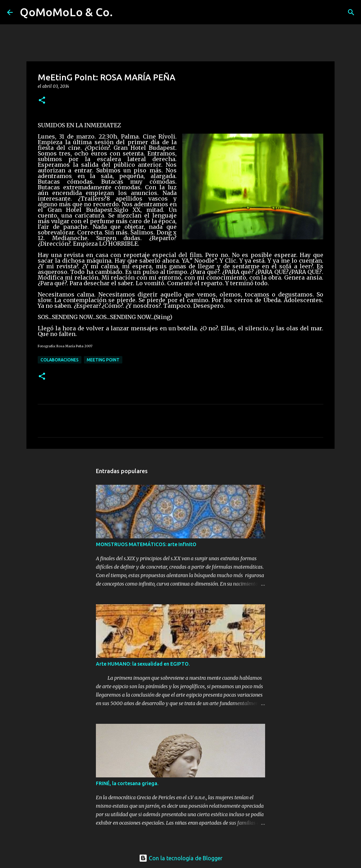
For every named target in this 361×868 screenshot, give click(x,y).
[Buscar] (123, 12)
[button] (42, 101)
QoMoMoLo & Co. (66, 12)
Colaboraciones (60, 360)
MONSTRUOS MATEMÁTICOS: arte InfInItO (146, 544)
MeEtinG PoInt (103, 360)
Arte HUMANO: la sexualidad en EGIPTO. (143, 664)
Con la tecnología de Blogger (181, 858)
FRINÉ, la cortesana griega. (127, 783)
